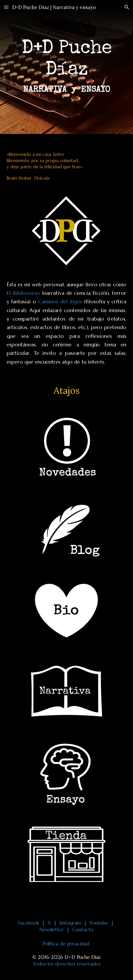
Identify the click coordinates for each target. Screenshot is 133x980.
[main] (67, 67)
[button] (6, 7)
